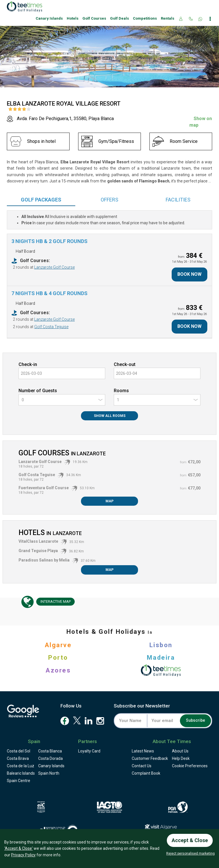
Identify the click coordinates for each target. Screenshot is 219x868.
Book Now (189, 274)
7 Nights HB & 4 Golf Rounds (49, 293)
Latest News (143, 751)
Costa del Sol (19, 751)
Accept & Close (190, 840)
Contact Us (142, 766)
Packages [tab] (41, 200)
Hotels (73, 18)
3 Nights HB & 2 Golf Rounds (49, 241)
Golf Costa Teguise (51, 327)
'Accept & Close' (19, 848)
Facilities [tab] (178, 200)
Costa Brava (18, 758)
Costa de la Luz (21, 766)
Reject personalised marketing (190, 853)
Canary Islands (49, 18)
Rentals (168, 18)
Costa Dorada (50, 758)
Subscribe (195, 721)
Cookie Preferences (190, 766)
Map (109, 501)
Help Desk (181, 758)
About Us (180, 751)
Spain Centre (19, 781)
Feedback (150, 758)
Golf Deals (119, 18)
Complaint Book (146, 773)
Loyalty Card (89, 751)
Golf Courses (94, 18)
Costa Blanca (50, 751)
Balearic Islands (21, 773)
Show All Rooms (110, 416)
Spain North (49, 773)
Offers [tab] (109, 200)
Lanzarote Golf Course (54, 267)
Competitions (145, 18)
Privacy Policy (23, 855)
